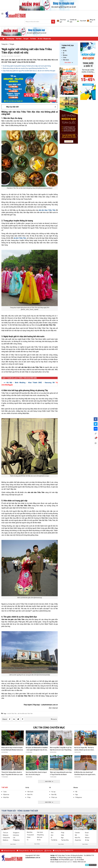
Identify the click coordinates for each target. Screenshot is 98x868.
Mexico (87, 838)
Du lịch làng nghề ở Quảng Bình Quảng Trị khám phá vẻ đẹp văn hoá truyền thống (27, 66)
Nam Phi (30, 795)
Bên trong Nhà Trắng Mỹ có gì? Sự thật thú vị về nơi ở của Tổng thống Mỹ (61, 750)
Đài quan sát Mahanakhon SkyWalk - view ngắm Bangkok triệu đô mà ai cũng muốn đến (37, 750)
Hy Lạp (53, 792)
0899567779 (69, 851)
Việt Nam (19, 39)
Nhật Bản (6, 797)
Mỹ (76, 792)
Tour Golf (81, 21)
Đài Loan (40, 837)
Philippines (79, 797)
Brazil (87, 833)
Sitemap (49, 851)
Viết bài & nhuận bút (9, 851)
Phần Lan (54, 797)
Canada (77, 833)
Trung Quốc (30, 835)
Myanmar (6, 795)
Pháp (29, 797)
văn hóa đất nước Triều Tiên (25, 714)
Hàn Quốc (66, 60)
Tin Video (33, 39)
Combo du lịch (72, 21)
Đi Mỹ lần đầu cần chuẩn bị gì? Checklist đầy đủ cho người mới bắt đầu (85, 775)
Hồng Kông (40, 835)
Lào (14, 838)
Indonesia (16, 835)
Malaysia (6, 835)
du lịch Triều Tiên (12, 714)
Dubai (29, 837)
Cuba (65, 58)
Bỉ (64, 53)
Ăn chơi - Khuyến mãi (44, 39)
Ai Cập (87, 840)
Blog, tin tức (91, 21)
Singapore (16, 833)
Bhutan (65, 55)
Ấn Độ (65, 51)
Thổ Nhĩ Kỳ (54, 840)
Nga (77, 795)
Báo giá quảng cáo (37, 851)
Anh (52, 833)
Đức (52, 835)
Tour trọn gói (61, 21)
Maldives (6, 840)
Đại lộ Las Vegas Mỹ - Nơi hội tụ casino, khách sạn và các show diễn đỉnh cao (84, 750)
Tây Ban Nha (65, 840)
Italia (62, 835)
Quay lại (54, 719)
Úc (28, 840)
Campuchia (6, 838)
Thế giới (26, 39)
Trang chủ (4, 44)
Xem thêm (13, 844)
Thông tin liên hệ (24, 851)
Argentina (78, 840)
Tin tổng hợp (10, 39)
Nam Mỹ (54, 795)
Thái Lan (5, 833)
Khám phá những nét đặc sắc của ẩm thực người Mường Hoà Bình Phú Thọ (25, 68)
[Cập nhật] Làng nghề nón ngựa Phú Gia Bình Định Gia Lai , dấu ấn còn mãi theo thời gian (29, 71)
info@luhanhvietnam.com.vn (63, 862)
